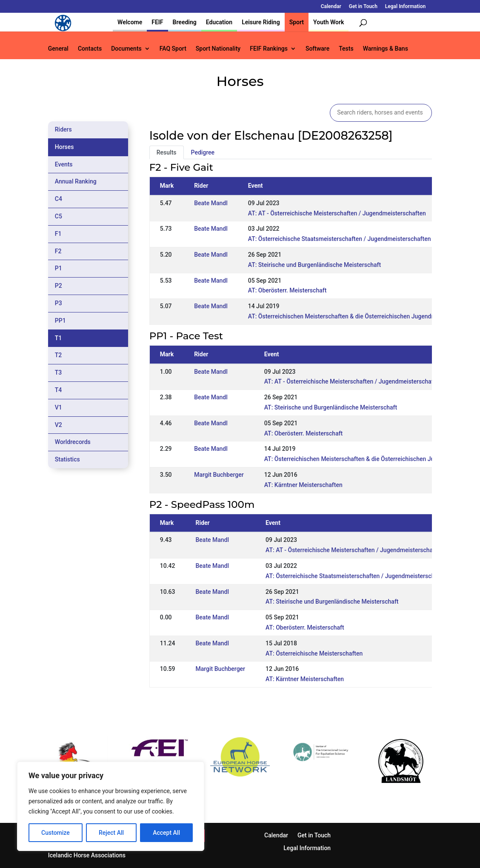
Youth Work (329, 22)
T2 (59, 355)
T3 (59, 372)
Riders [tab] (63, 129)
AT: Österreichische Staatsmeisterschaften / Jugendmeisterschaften (340, 239)
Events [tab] (64, 164)
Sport (297, 22)
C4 (59, 199)
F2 (58, 251)
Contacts (90, 49)
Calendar (331, 7)
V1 (59, 407)
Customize (56, 833)
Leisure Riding (261, 22)
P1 (59, 268)
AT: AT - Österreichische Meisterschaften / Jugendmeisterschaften (337, 213)
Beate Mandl (211, 203)
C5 (59, 216)
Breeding (185, 22)
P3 (59, 303)
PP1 (60, 321)
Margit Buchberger (219, 475)
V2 (59, 425)
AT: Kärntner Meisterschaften (303, 485)
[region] (111, 806)
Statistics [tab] (67, 459)
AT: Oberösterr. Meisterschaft (287, 290)
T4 (59, 390)
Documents (126, 49)
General (58, 49)
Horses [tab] (64, 147)
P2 (59, 286)
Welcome (130, 22)
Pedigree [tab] (203, 152)
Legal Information (405, 7)
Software (317, 49)
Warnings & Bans (386, 49)
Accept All (166, 833)
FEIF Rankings (269, 49)
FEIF (157, 22)
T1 (59, 338)
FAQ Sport (173, 49)
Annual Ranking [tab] (76, 181)
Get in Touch (363, 7)
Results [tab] (167, 152)
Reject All (111, 833)
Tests (346, 49)
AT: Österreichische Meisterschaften (314, 653)
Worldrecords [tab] (73, 442)
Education (219, 22)
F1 (58, 234)
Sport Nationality (218, 49)
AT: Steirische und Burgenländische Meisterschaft (314, 265)
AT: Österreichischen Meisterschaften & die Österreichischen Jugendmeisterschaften (361, 316)
